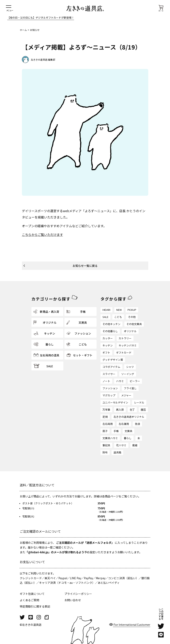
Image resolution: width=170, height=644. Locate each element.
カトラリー (125, 338)
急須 (137, 424)
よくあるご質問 (29, 600)
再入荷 (120, 410)
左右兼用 (124, 424)
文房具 (128, 431)
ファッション (110, 388)
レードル (139, 402)
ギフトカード (124, 353)
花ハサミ (121, 445)
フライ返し (130, 388)
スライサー (109, 374)
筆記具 (106, 445)
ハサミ (120, 381)
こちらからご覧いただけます (42, 235)
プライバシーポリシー (78, 594)
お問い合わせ (73, 600)
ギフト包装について (32, 594)
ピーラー (135, 381)
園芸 (143, 410)
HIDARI (106, 310)
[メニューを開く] (10, 8)
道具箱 (117, 452)
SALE (105, 317)
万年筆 (106, 410)
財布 (105, 452)
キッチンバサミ (128, 345)
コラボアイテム (111, 367)
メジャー (126, 395)
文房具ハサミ (110, 438)
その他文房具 (134, 324)
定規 (105, 417)
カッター (108, 338)
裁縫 (135, 445)
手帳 (116, 431)
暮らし (128, 438)
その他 (132, 317)
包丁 (132, 410)
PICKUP (132, 310)
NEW (119, 310)
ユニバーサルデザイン (115, 402)
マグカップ (109, 395)
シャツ (130, 367)
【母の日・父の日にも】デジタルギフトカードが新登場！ (41, 18)
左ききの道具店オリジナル (129, 417)
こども (118, 317)
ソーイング (128, 374)
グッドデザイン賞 (113, 360)
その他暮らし (110, 331)
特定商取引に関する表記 (35, 606)
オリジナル (130, 331)
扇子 (105, 431)
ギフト (106, 353)
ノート (106, 381)
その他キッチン (111, 324)
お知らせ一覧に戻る (85, 266)
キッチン (108, 345)
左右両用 (108, 424)
